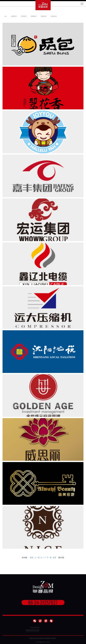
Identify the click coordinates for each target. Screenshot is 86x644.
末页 (54, 558)
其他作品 (54, 16)
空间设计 (24, 16)
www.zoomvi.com (32, 630)
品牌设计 (14, 16)
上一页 (37, 558)
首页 (32, 558)
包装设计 (44, 16)
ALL (6, 16)
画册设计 (34, 16)
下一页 (49, 558)
